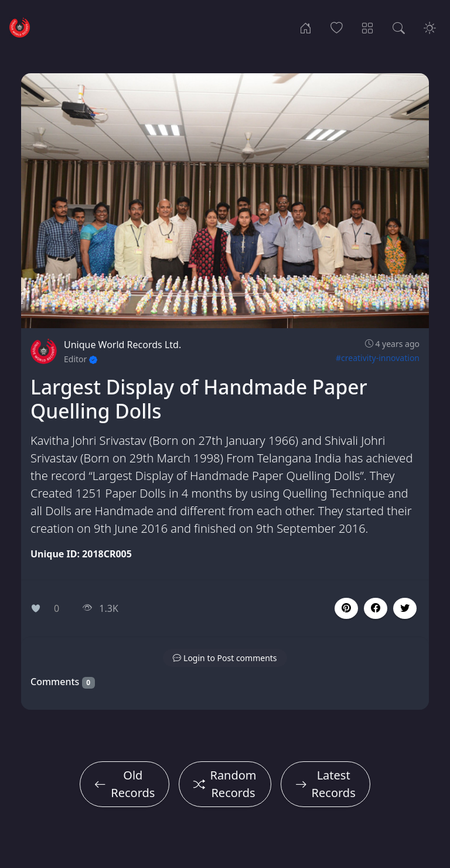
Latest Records (325, 784)
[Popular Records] (337, 27)
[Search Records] (399, 27)
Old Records (125, 784)
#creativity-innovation (378, 358)
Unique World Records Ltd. (122, 345)
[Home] (306, 27)
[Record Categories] (368, 27)
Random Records (225, 784)
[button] (376, 608)
